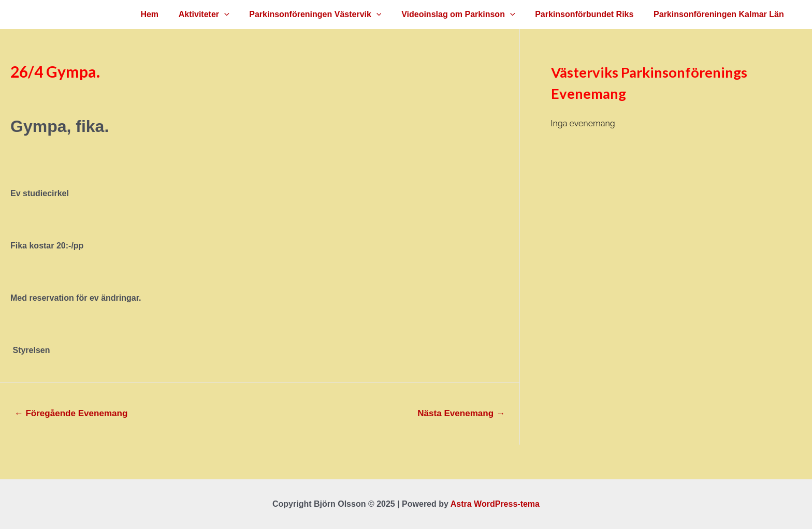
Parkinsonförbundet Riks (589, 14)
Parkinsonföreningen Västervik (328, 14)
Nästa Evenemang (461, 413)
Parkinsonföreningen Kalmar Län (720, 14)
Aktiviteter (220, 14)
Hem (169, 14)
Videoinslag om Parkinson (467, 14)
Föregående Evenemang (71, 413)
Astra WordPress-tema (495, 504)
